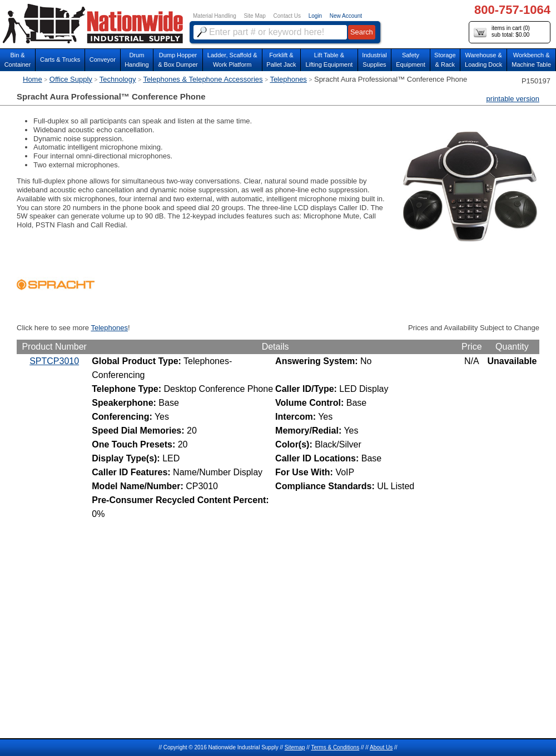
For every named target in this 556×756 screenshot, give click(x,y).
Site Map (254, 16)
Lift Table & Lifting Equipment (329, 60)
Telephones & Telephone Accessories (203, 79)
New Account (346, 16)
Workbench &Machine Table (531, 60)
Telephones (288, 79)
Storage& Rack (445, 60)
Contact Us (287, 16)
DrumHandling (136, 60)
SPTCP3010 (54, 361)
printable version (513, 99)
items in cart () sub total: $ (502, 32)
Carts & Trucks (60, 59)
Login (315, 16)
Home (33, 79)
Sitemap (295, 747)
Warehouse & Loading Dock (483, 60)
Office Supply (71, 79)
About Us (381, 747)
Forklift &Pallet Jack (281, 60)
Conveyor (103, 59)
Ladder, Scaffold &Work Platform (232, 60)
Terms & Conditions (335, 747)
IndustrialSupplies (374, 60)
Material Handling (215, 16)
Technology (118, 79)
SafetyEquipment (411, 60)
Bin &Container (18, 60)
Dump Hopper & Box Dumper (178, 60)
